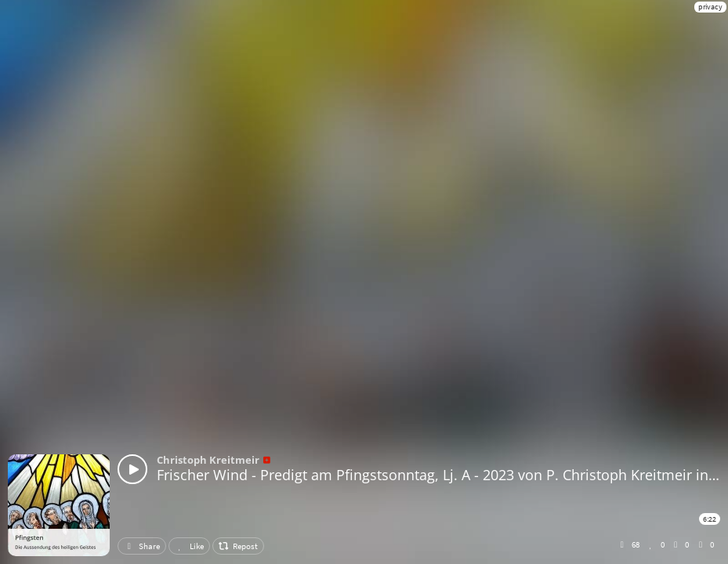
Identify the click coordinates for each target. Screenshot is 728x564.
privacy (710, 7)
